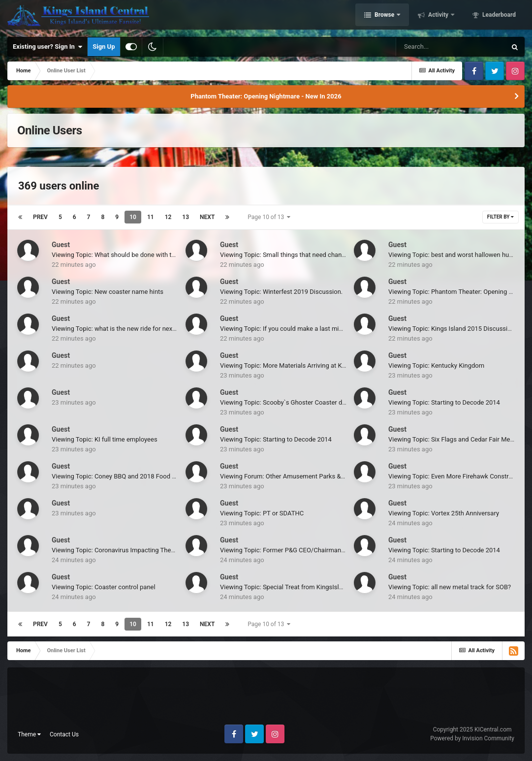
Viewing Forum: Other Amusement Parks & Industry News (301, 476)
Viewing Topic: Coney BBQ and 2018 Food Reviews (124, 476)
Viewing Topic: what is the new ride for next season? (126, 329)
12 (168, 217)
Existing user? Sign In (47, 47)
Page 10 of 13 (269, 217)
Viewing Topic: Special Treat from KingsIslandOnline (294, 587)
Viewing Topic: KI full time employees (105, 439)
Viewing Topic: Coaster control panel (104, 587)
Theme (29, 734)
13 (186, 217)
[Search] (451, 47)
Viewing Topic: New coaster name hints (108, 292)
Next (207, 217)
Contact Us (64, 734)
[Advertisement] (266, 700)
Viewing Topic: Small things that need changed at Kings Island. (309, 255)
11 (151, 217)
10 (133, 217)
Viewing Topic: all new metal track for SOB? (450, 587)
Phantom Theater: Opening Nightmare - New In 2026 (266, 96)
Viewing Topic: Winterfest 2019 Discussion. (281, 292)
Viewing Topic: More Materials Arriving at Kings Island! (297, 365)
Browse (384, 16)
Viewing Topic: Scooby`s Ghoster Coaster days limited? (298, 402)
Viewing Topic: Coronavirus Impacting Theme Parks (125, 550)
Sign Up (104, 47)
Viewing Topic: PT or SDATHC (262, 513)
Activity (438, 16)
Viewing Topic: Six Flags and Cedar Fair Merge (454, 439)
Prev (40, 217)
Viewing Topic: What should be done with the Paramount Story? (141, 255)
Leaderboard (498, 16)
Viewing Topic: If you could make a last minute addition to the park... (316, 329)
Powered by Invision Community (472, 738)
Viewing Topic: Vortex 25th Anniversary (444, 513)
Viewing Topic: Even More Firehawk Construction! (458, 476)
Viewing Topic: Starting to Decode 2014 (444, 402)
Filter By (501, 217)
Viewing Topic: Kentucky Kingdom (436, 365)
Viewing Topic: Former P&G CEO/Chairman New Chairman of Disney (316, 550)
